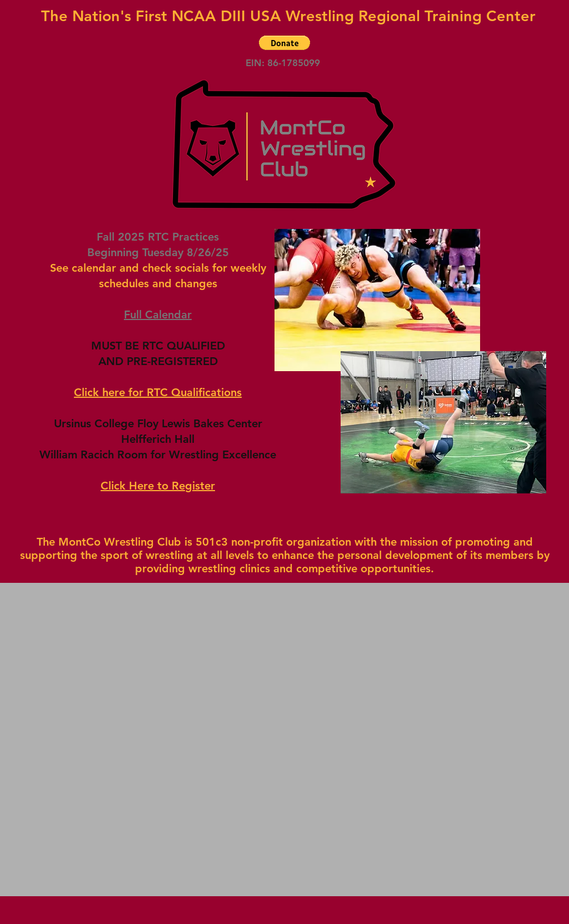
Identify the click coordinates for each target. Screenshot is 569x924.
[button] (284, 43)
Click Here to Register (158, 486)
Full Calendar (158, 314)
